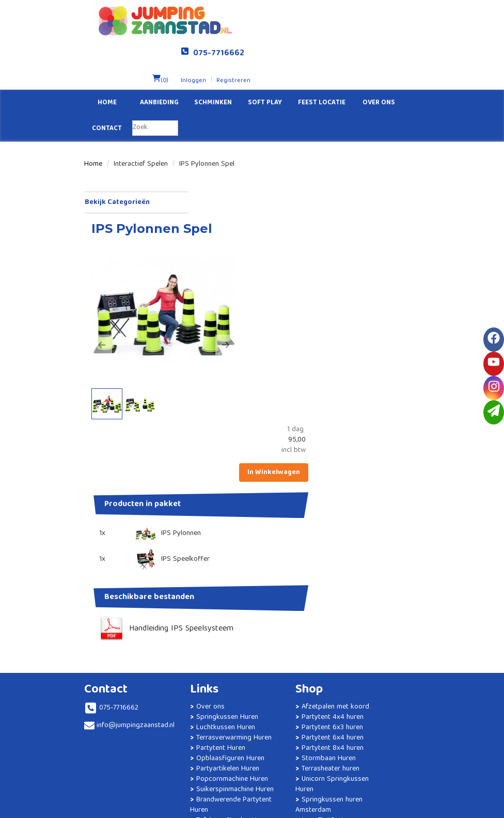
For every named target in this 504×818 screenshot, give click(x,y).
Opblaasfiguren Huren (199, 623)
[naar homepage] (168, 21)
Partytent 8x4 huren (297, 608)
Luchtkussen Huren (208, 577)
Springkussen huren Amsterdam (293, 665)
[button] (214, 262)
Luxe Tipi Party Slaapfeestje (286, 685)
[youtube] (494, 364)
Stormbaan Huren (293, 618)
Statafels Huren (202, 732)
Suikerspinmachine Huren (204, 675)
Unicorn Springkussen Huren (291, 644)
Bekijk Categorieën (136, 162)
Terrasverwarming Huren (203, 592)
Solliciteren (371, 556)
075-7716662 (380, 12)
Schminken (213, 62)
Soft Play (265, 62)
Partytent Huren (203, 608)
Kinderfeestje (199, 763)
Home (107, 62)
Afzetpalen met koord (286, 561)
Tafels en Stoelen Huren (202, 716)
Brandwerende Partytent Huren (197, 696)
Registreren (390, 40)
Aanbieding (159, 62)
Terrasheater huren (295, 628)
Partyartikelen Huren (210, 639)
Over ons (379, 62)
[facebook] (494, 340)
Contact (107, 88)
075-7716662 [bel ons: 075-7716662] (119, 557)
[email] (494, 412)
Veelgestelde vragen (385, 577)
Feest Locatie (322, 62)
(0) (318, 40)
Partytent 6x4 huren (297, 597)
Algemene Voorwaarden (368, 613)
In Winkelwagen (388, 207)
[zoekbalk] (155, 87)
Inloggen (351, 40)
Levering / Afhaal (380, 587)
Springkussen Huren (209, 567)
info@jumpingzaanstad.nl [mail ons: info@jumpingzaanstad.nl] (125, 575)
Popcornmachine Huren (201, 654)
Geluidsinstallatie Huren (201, 747)
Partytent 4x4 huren (297, 577)
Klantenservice (376, 567)
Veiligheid (368, 597)
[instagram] (494, 388)
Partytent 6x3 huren (297, 587)
